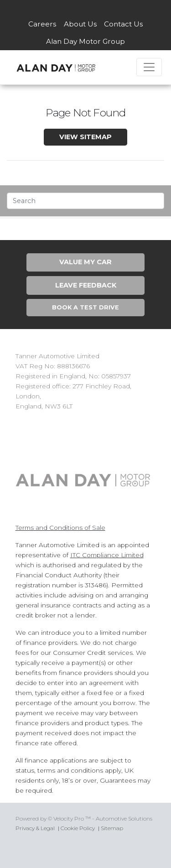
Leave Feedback (86, 285)
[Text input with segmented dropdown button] (85, 201)
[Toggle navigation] (149, 67)
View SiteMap (85, 137)
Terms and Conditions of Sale (60, 528)
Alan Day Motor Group (85, 41)
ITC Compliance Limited (107, 555)
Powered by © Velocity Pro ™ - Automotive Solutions (84, 818)
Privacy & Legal (35, 828)
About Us (80, 24)
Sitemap (112, 828)
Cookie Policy (78, 828)
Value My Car (85, 262)
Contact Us (123, 24)
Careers (42, 24)
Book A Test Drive (85, 307)
